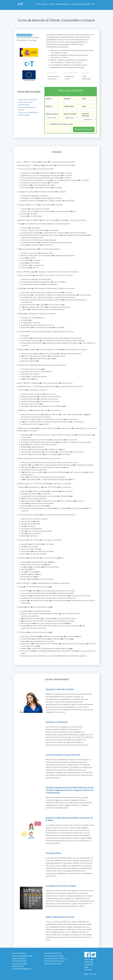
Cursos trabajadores (24, 35)
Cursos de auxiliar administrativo (25, 103)
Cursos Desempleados (59, 4)
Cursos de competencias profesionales (28, 114)
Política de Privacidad (89, 962)
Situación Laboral (52, 114)
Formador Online (53, 853)
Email (84, 106)
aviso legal (62, 124)
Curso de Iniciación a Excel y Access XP (63, 755)
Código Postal (69, 106)
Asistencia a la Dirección (57, 722)
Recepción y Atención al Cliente (60, 689)
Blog (86, 966)
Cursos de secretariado (27, 99)
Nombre (48, 99)
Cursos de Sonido (19, 960)
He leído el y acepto (61, 124)
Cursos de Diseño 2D (53, 952)
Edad (84, 99)
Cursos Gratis (41, 4)
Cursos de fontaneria (53, 963)
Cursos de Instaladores (22, 968)
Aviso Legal (89, 958)
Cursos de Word (19, 952)
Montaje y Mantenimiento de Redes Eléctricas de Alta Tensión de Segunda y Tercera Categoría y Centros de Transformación (70, 790)
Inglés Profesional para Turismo (60, 916)
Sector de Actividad (85, 115)
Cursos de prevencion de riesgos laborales (22, 956)
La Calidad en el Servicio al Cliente (61, 886)
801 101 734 (91, 973)
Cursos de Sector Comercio (55, 958)
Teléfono (49, 106)
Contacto (88, 969)
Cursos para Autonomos (81, 4)
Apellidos (67, 99)
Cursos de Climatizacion (54, 960)
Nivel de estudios (70, 114)
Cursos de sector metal (54, 955)
